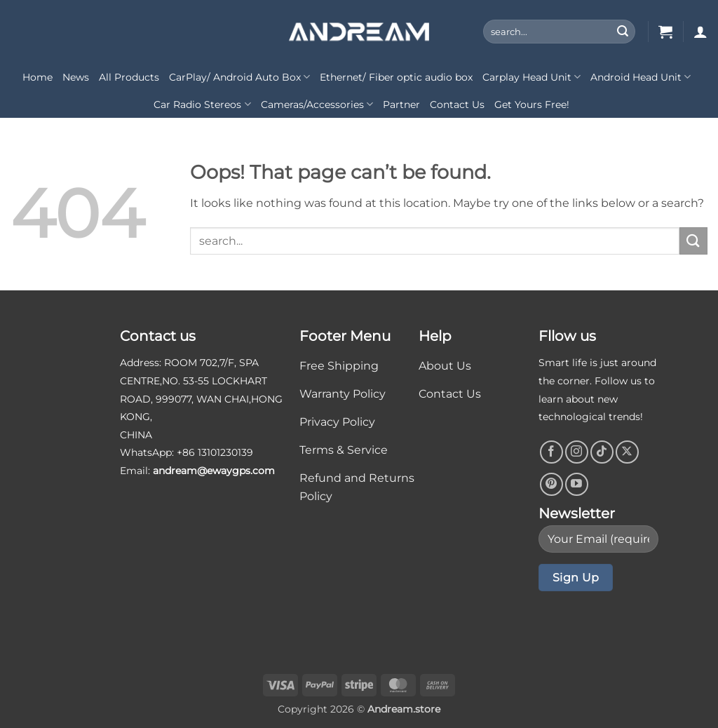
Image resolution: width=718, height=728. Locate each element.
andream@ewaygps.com (214, 471)
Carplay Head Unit (531, 77)
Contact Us (457, 105)
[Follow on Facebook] (551, 452)
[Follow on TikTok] (602, 452)
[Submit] (623, 32)
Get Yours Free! (532, 105)
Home (38, 77)
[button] (665, 32)
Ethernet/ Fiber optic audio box (396, 77)
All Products (129, 77)
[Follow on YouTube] (577, 484)
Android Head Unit (641, 77)
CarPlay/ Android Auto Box (239, 77)
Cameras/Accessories (317, 104)
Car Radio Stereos (202, 104)
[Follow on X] (627, 452)
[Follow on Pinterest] (551, 484)
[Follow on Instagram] (577, 452)
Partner (401, 105)
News (76, 77)
